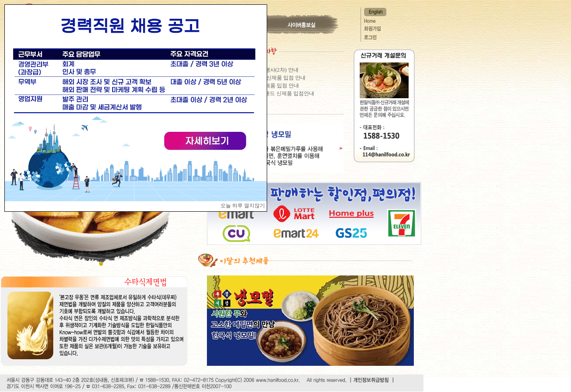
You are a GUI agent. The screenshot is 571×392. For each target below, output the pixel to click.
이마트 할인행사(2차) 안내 (268, 70)
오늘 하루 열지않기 (243, 206)
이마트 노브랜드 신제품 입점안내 (276, 93)
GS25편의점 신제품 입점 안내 (272, 78)
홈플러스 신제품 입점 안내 (268, 86)
